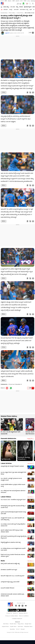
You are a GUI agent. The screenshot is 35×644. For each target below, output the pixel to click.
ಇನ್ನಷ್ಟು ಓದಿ (30, 439)
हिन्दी (6, 1)
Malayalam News (28, 627)
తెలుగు (10, 1)
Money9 (23, 629)
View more (30, 464)
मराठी (13, 1)
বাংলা (21, 1)
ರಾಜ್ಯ (17, 7)
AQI (20, 4)
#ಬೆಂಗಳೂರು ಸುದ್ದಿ (24, 10)
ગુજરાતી (17, 1)
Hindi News (6, 624)
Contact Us (9, 613)
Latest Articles (6, 464)
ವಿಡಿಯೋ (6, 10)
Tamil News (20, 627)
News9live (12, 629)
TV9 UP (18, 629)
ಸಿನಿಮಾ (21, 7)
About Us (15, 613)
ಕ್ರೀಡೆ (31, 10)
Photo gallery (12, 13)
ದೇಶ (34, 7)
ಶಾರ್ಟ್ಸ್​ (11, 10)
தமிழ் (29, 1)
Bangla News (28, 624)
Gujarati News (5, 627)
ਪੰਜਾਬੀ (25, 1)
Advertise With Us (23, 613)
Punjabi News (13, 627)
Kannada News (4, 13)
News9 (2, 1)
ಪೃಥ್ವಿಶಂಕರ (7, 33)
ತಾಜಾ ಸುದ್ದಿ (6, 7)
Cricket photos (20, 13)
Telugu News (21, 624)
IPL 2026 (13, 7)
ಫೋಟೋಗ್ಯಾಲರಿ (28, 7)
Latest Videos (6, 497)
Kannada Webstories (8, 439)
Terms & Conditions (24, 616)
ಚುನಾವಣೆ (16, 10)
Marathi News (13, 624)
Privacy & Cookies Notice (12, 616)
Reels (3, 561)
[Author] (2, 33)
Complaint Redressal (17, 619)
